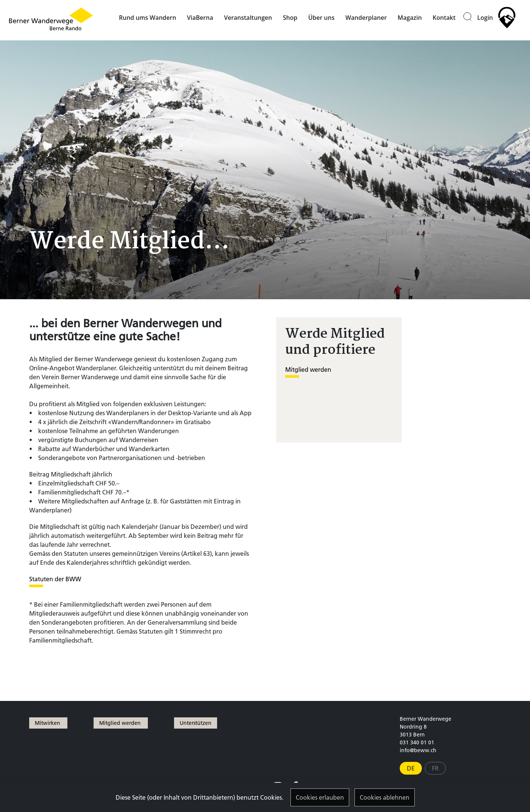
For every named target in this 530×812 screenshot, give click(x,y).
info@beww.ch (418, 750)
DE (411, 768)
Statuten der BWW (55, 579)
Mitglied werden (308, 370)
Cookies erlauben (320, 797)
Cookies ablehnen (385, 797)
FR (435, 768)
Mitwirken (48, 723)
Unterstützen (196, 723)
